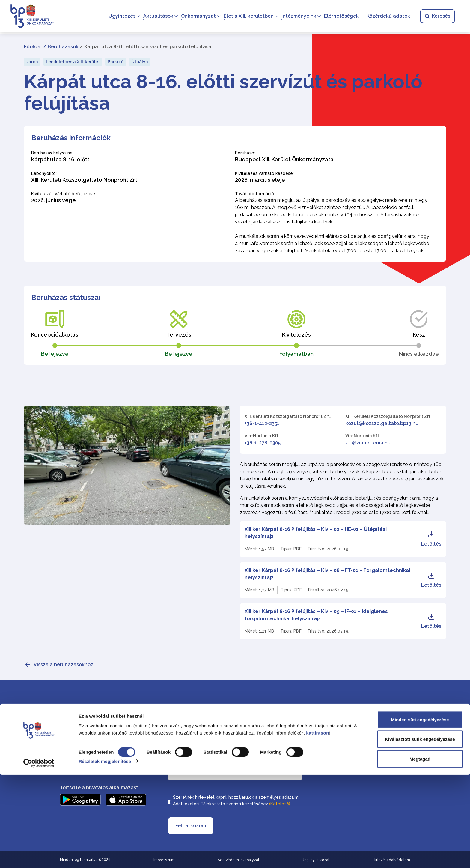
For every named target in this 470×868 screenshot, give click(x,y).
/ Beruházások (61, 47)
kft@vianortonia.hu (368, 443)
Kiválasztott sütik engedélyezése (420, 832)
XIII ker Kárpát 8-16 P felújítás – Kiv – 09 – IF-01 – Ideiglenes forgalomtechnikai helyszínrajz (316, 615)
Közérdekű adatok (387, 17)
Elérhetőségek (340, 17)
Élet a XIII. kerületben (247, 17)
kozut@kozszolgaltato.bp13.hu (382, 423)
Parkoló (116, 62)
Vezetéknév (180, 725)
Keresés (436, 17)
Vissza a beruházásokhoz (63, 664)
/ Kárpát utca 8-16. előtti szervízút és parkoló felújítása (146, 47)
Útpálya (140, 62)
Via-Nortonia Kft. (262, 436)
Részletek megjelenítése (105, 854)
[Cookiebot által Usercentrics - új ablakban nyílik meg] (39, 856)
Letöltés (431, 539)
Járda (32, 62)
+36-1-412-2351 (262, 423)
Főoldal (33, 47)
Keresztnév (248, 725)
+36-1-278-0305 (263, 443)
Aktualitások (156, 17)
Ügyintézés (120, 17)
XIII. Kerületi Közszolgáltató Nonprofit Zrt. (288, 416)
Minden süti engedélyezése (420, 813)
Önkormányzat (197, 17)
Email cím (179, 761)
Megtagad (420, 852)
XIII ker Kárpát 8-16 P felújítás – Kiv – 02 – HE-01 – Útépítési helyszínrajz (316, 533)
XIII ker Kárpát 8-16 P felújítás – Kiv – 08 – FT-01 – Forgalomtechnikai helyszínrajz (327, 574)
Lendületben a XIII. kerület (73, 62)
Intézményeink (297, 17)
